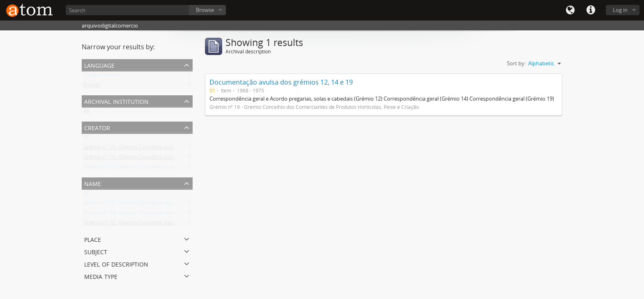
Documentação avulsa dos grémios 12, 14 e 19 (281, 82)
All (86, 113)
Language (570, 10)
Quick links (591, 10)
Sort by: (516, 63)
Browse (205, 10)
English (92, 86)
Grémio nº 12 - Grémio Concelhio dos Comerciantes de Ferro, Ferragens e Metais (181, 168)
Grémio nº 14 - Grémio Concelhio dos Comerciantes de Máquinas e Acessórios (178, 159)
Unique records (102, 76)
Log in (620, 10)
